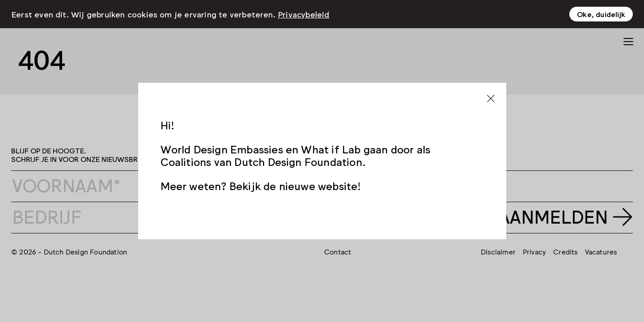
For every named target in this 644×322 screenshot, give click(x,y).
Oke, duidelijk (601, 14)
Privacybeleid (304, 14)
